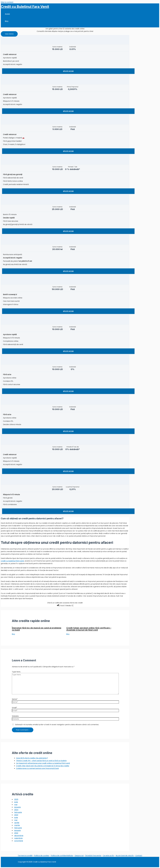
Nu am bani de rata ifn (125, 856)
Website (15, 716)
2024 (16, 810)
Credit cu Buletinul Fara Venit (25, 7)
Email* (14, 708)
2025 (16, 799)
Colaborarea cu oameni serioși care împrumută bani (37, 768)
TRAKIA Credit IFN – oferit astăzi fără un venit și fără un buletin (41, 761)
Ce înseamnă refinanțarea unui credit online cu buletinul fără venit (43, 763)
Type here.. (16, 672)
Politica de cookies (42, 856)
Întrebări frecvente (93, 856)
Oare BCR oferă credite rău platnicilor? (32, 758)
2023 (16, 815)
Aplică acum (68, 71)
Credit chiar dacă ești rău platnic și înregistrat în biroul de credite (43, 766)
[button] (9, 34)
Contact (139, 856)
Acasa (7, 14)
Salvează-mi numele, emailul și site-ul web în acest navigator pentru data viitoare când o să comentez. (57, 725)
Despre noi (79, 856)
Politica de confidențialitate (62, 856)
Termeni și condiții (25, 856)
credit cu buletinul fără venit (12, 561)
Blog (7, 21)
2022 (16, 833)
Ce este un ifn (108, 856)
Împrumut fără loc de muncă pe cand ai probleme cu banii (37, 629)
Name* (15, 699)
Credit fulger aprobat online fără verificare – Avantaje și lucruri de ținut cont (89, 629)
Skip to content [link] (7, 2)
